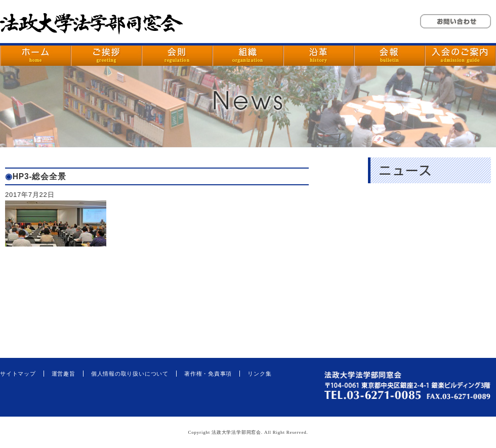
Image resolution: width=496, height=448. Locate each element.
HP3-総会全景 (39, 176)
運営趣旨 (64, 374)
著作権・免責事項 (208, 374)
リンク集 (259, 374)
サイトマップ (18, 374)
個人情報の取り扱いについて (130, 374)
